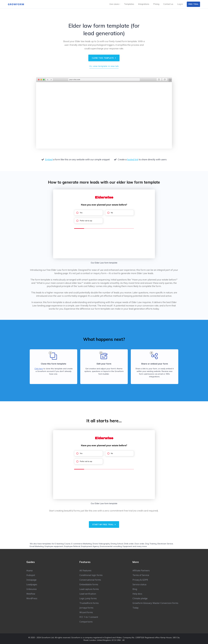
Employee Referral (72, 546)
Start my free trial (104, 525)
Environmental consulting (111, 546)
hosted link (133, 159)
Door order (139, 544)
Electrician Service (165, 544)
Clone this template (104, 58)
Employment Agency (90, 546)
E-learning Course (63, 544)
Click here (39, 369)
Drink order (129, 544)
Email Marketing (37, 546)
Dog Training (151, 544)
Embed (49, 159)
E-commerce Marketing (82, 544)
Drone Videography (101, 544)
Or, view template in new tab (104, 66)
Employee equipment (54, 546)
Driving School (117, 544)
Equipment (127, 546)
